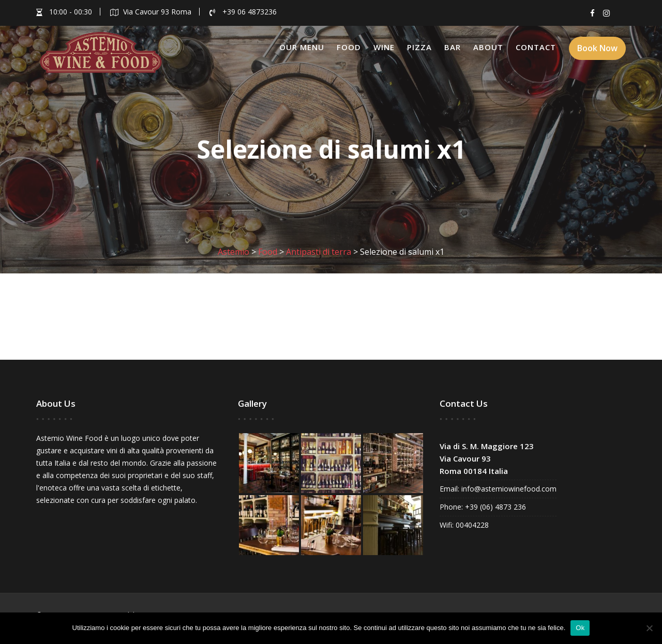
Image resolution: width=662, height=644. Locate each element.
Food (349, 47)
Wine (384, 47)
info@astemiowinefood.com (508, 488)
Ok (580, 628)
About (488, 47)
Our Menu (302, 47)
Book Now (597, 48)
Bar (453, 47)
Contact (536, 47)
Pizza (419, 47)
